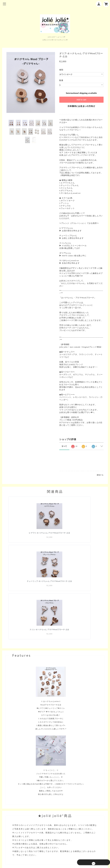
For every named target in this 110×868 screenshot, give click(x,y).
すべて (64, 446)
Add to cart (81, 100)
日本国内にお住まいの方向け (81, 106)
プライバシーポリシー (55, 847)
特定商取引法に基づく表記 (55, 851)
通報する (100, 475)
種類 (61, 70)
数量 (61, 80)
